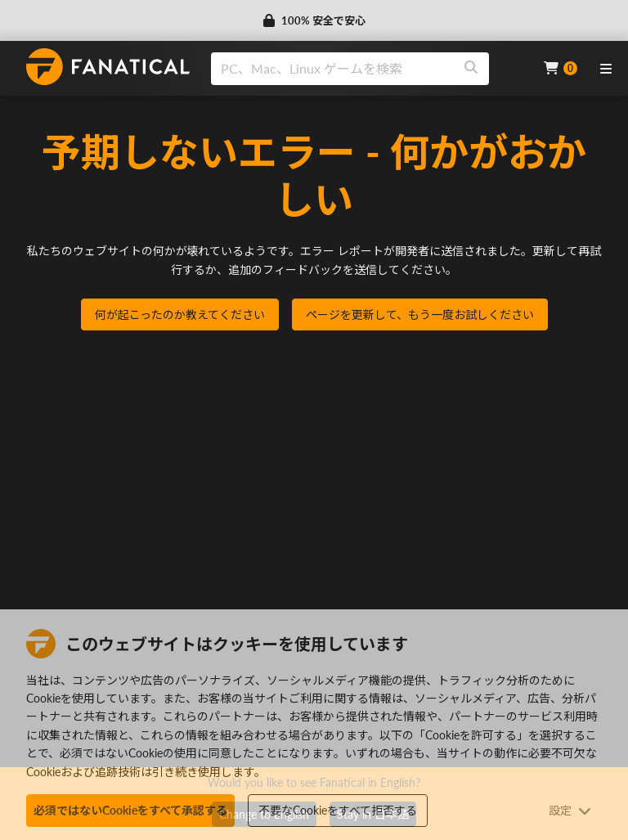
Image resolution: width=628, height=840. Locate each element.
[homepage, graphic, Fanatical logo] (108, 67)
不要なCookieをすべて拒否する (338, 810)
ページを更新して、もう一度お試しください (420, 314)
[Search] (471, 69)
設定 (570, 810)
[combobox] (367, 69)
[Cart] (561, 68)
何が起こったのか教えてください (180, 314)
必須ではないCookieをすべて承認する (130, 810)
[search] (332, 69)
